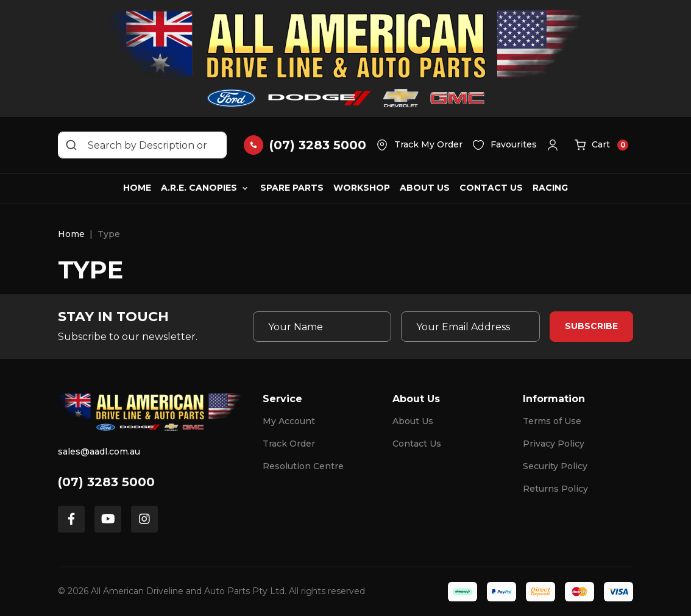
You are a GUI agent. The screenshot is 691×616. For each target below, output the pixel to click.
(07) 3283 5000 (106, 482)
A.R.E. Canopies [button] (199, 188)
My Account (289, 421)
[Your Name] (322, 327)
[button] (556, 145)
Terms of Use (552, 421)
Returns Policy (555, 489)
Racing (550, 188)
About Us (425, 188)
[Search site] (71, 145)
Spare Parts (292, 188)
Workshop (362, 188)
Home (137, 188)
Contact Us (491, 188)
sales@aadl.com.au (99, 451)
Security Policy (555, 466)
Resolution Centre (303, 466)
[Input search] (142, 145)
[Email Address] (470, 327)
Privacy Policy (554, 444)
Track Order (289, 444)
